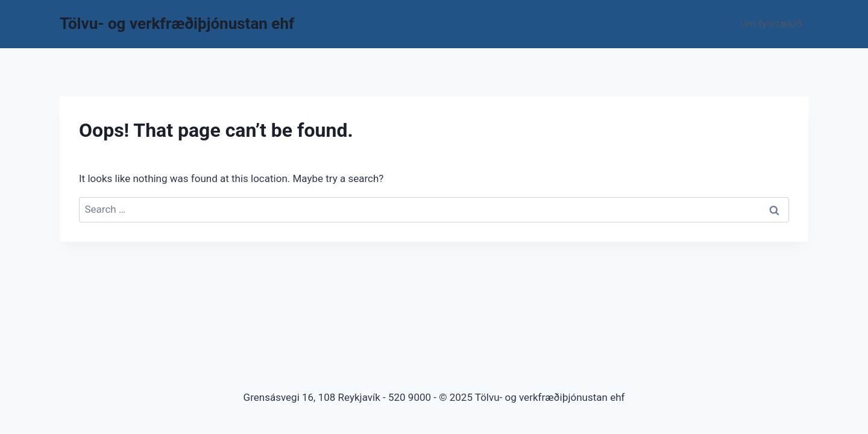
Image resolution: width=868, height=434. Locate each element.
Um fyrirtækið (771, 24)
